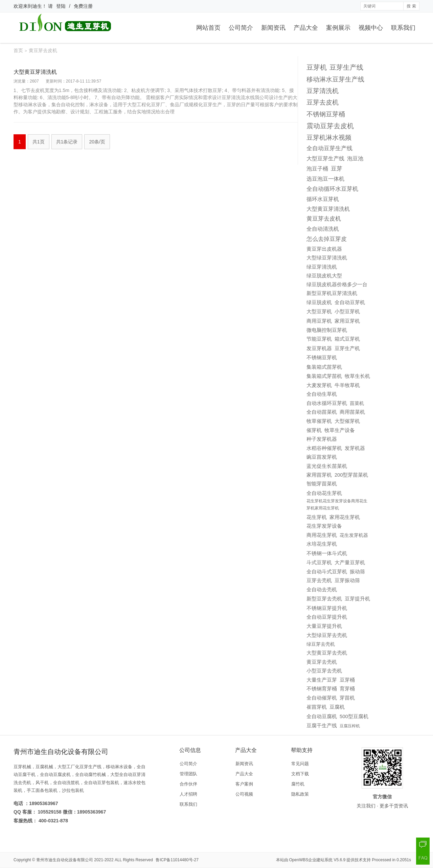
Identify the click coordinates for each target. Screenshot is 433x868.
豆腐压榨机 (350, 726)
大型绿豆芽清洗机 (327, 258)
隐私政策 (300, 794)
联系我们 (403, 28)
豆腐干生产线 (322, 726)
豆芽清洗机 (323, 91)
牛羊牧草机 (347, 385)
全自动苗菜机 (322, 412)
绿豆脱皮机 (319, 302)
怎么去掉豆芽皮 (327, 239)
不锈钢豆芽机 (322, 358)
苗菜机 (357, 403)
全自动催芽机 (322, 698)
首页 (18, 50)
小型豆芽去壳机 (324, 671)
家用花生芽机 (345, 517)
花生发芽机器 (354, 535)
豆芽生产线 (346, 67)
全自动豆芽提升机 (327, 617)
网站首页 (208, 28)
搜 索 (411, 6)
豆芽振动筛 (347, 580)
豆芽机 (317, 67)
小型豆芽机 (347, 312)
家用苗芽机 (319, 475)
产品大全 (306, 28)
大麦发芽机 (319, 385)
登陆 (61, 6)
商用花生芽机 (322, 535)
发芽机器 (355, 448)
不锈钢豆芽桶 (326, 114)
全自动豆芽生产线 (329, 148)
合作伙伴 (188, 784)
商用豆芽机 (319, 321)
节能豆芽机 (319, 339)
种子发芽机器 (322, 439)
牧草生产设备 (340, 430)
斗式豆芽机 (319, 562)
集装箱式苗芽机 (324, 367)
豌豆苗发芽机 (322, 457)
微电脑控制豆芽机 (327, 330)
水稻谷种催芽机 (324, 448)
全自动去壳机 (322, 589)
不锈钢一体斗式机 (327, 553)
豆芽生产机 (347, 348)
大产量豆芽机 (350, 563)
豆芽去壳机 (319, 580)
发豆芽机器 (319, 348)
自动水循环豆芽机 (327, 403)
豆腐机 (337, 707)
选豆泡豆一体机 (325, 179)
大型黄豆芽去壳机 (327, 653)
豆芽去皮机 (323, 102)
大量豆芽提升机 (324, 626)
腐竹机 (298, 784)
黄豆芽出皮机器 (324, 249)
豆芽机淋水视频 (329, 138)
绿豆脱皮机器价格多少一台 (337, 284)
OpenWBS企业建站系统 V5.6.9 (317, 860)
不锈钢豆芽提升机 (327, 608)
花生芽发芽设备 (324, 526)
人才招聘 (188, 794)
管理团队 (188, 774)
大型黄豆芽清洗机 (35, 72)
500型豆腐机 (354, 716)
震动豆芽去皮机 (330, 126)
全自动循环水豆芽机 (332, 189)
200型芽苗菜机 (351, 475)
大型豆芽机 (319, 312)
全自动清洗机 (323, 229)
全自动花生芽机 (324, 493)
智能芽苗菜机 (322, 484)
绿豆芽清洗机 (322, 267)
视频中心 (371, 28)
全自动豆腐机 (322, 716)
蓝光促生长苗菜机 (327, 466)
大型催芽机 (347, 421)
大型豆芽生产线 (325, 158)
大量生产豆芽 (322, 680)
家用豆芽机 (347, 321)
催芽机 (314, 430)
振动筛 (357, 572)
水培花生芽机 (322, 544)
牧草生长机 (357, 376)
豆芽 (337, 169)
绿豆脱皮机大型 (324, 276)
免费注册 (83, 6)
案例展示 (338, 28)
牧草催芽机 (319, 421)
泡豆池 (355, 158)
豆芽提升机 (357, 599)
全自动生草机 (322, 394)
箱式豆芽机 (347, 339)
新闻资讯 (273, 28)
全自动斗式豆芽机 (327, 572)
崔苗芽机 (317, 707)
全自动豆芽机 (350, 302)
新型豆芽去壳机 (324, 599)
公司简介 (241, 28)
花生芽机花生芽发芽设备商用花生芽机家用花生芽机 (337, 505)
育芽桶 (347, 689)
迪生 (37, 6)
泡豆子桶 (317, 168)
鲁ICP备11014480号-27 (177, 860)
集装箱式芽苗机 (324, 376)
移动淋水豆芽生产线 (335, 79)
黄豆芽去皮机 (324, 219)
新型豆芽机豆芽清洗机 (332, 293)
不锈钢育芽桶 (322, 689)
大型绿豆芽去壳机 (327, 635)
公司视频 (244, 794)
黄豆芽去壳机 (322, 662)
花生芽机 (317, 517)
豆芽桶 (347, 680)
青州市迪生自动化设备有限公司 (65, 860)
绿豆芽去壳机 (321, 644)
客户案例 (244, 784)
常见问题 (300, 764)
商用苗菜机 (352, 412)
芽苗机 (347, 698)
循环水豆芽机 (323, 199)
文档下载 (300, 774)
